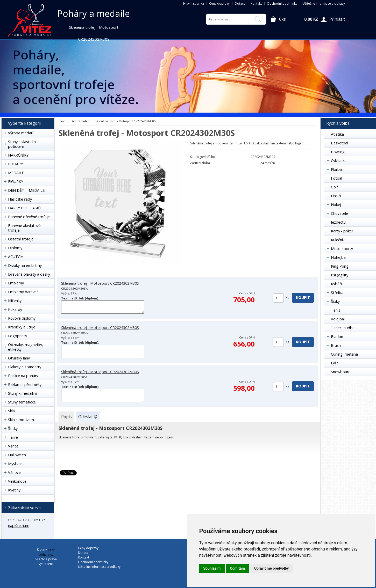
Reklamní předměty (25, 384)
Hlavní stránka (194, 3)
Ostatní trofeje (21, 239)
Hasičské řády (20, 199)
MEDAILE (16, 173)
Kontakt (256, 3)
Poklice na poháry (23, 376)
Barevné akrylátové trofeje (24, 228)
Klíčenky (15, 301)
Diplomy (15, 248)
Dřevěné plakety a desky (29, 274)
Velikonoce (17, 481)
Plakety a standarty (25, 367)
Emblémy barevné (23, 292)
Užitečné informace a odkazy (324, 3)
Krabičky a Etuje (22, 327)
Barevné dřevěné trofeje (29, 217)
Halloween (17, 455)
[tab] (66, 417)
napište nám (19, 525)
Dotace (240, 3)
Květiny (14, 490)
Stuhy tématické (22, 402)
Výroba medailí (21, 133)
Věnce (13, 446)
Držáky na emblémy (25, 265)
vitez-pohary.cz (47, 552)
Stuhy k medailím (23, 393)
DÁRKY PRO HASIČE (25, 208)
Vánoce (14, 472)
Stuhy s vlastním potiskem (22, 144)
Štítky (13, 428)
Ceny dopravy (219, 3)
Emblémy (16, 283)
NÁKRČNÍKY (18, 155)
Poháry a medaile (94, 13)
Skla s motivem (21, 420)
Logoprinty (17, 336)
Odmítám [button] (237, 568)
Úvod (62, 121)
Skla (11, 411)
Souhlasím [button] (212, 568)
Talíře (13, 437)
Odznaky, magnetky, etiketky (26, 347)
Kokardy (15, 309)
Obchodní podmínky (282, 3)
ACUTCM (16, 257)
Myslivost (16, 464)
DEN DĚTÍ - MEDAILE (26, 190)
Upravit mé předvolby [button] (271, 568)
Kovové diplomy (22, 318)
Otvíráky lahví (19, 358)
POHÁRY (15, 164)
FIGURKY (16, 182)
